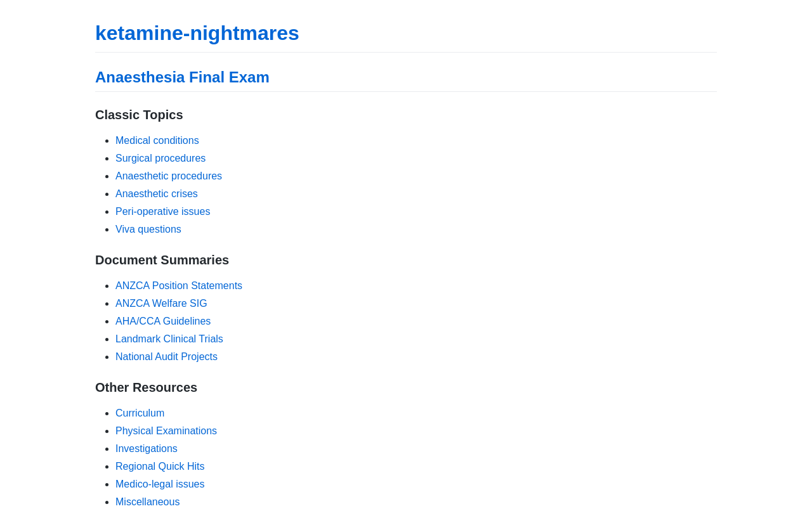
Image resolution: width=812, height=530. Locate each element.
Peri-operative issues (163, 211)
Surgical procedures (160, 158)
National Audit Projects (167, 357)
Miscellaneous (147, 502)
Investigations (147, 449)
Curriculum (140, 413)
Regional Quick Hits (160, 466)
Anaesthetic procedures (169, 176)
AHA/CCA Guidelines (163, 321)
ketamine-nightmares (197, 33)
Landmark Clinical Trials (169, 339)
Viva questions (148, 229)
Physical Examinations (166, 431)
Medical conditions (157, 140)
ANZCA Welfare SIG (161, 303)
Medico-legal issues (160, 484)
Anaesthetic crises (157, 194)
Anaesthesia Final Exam (182, 77)
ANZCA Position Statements (179, 286)
